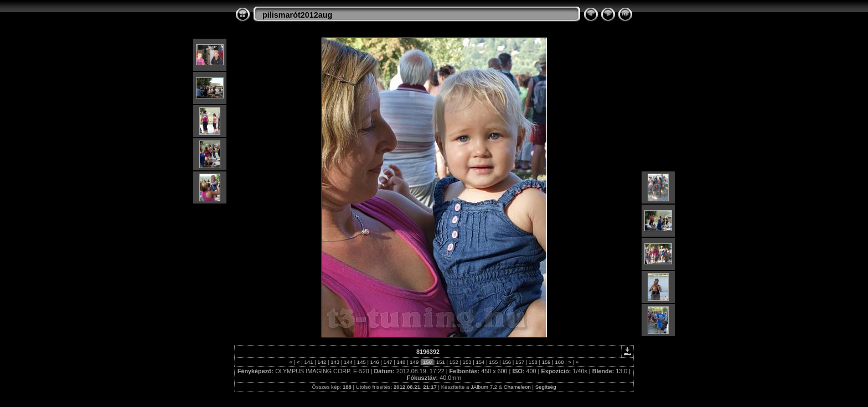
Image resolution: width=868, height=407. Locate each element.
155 (494, 362)
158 (533, 362)
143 (335, 362)
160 (559, 362)
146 (374, 362)
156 (506, 362)
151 (440, 362)
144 (348, 362)
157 (520, 362)
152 (454, 362)
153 (467, 362)
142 (322, 362)
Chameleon (517, 387)
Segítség (546, 387)
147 (388, 362)
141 (309, 362)
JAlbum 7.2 (484, 387)
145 (361, 362)
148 (401, 362)
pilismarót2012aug (297, 15)
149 (414, 362)
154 (480, 362)
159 (546, 362)
